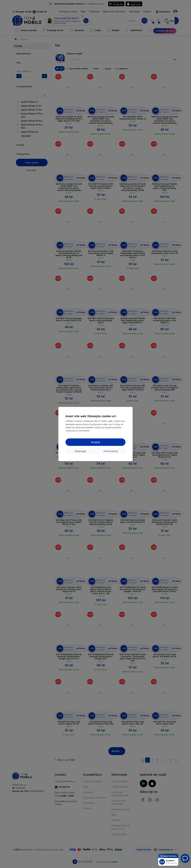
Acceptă (96, 442)
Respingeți (80, 451)
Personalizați (111, 451)
